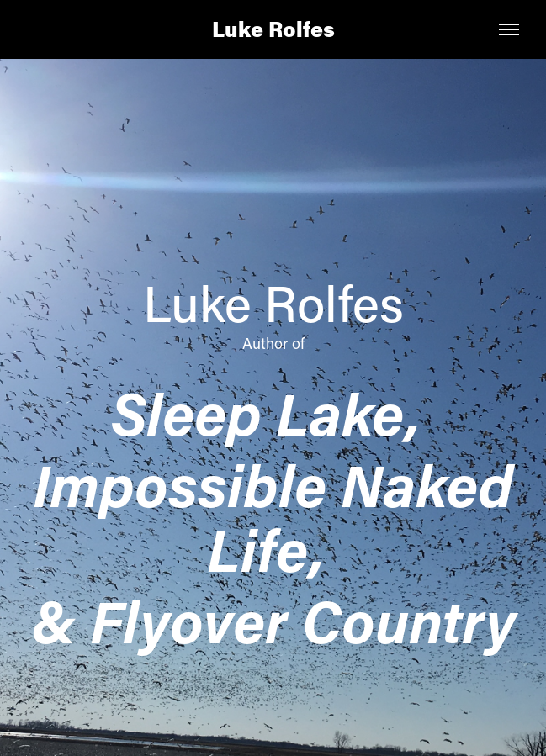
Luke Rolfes (273, 29)
